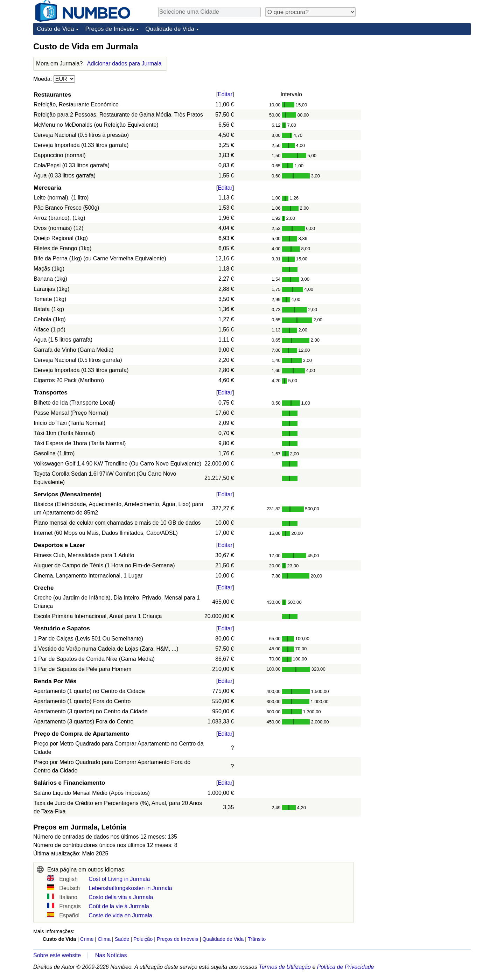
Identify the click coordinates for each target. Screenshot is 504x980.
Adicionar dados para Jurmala (124, 64)
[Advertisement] (418, 85)
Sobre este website (57, 955)
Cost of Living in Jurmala (119, 879)
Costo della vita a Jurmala (121, 897)
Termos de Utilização (285, 967)
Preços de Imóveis (110, 29)
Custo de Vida (55, 29)
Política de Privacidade (346, 967)
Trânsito (257, 939)
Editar (225, 94)
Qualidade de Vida (170, 29)
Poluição (143, 939)
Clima (104, 939)
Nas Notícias (111, 955)
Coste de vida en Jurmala (120, 915)
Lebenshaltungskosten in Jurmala (130, 888)
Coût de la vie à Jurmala (119, 906)
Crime (87, 939)
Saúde (122, 939)
